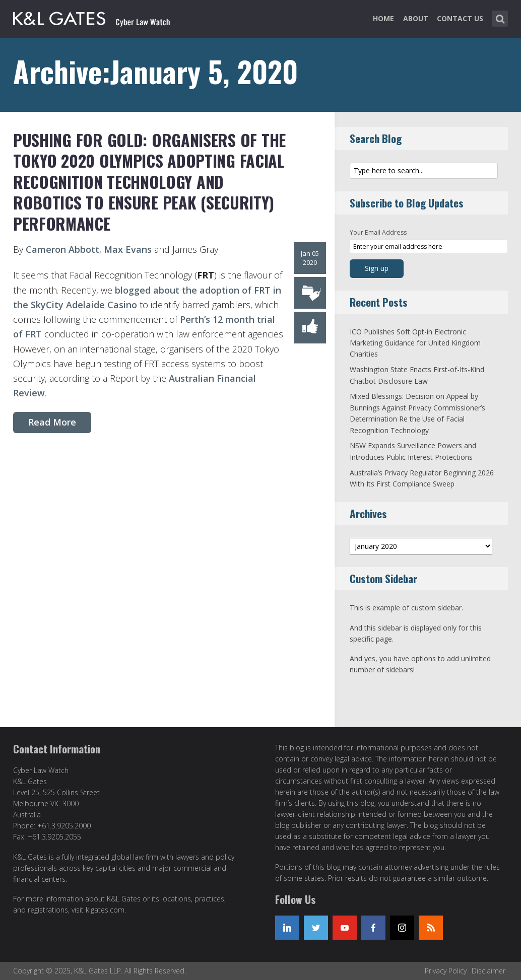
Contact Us (460, 18)
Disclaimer (489, 971)
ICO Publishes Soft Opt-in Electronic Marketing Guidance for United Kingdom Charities (415, 343)
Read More (52, 422)
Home (383, 18)
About (416, 18)
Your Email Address (378, 232)
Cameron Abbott (62, 249)
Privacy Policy (446, 971)
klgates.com (105, 910)
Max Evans (128, 249)
